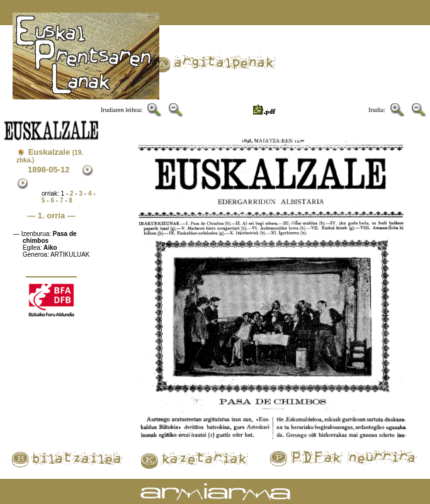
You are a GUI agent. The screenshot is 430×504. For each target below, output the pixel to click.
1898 (37, 170)
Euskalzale (50, 155)
